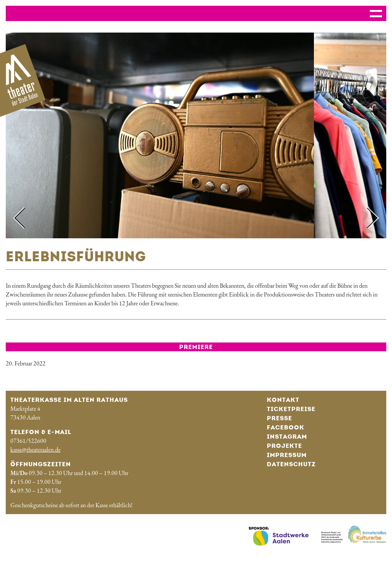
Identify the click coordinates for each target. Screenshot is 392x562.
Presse (279, 418)
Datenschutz (291, 464)
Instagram (287, 437)
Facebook (286, 427)
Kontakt (283, 400)
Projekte (284, 446)
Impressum (287, 455)
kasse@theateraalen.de (35, 450)
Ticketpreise (291, 409)
